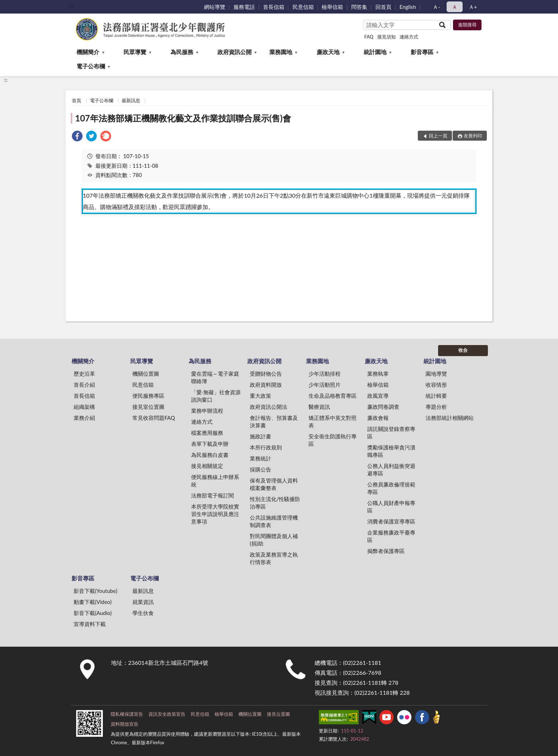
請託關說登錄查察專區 (391, 432)
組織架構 (84, 407)
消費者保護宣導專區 (391, 521)
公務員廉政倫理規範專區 (391, 488)
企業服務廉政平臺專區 (391, 536)
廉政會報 (378, 418)
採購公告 (260, 469)
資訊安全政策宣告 (167, 714)
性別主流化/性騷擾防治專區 (275, 503)
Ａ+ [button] (473, 7)
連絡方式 (409, 37)
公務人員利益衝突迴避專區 (391, 470)
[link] (77, 137)
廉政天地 (328, 52)
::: (71, 5)
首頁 (77, 100)
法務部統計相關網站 (450, 418)
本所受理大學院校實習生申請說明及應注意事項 (215, 514)
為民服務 (182, 52)
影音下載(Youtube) (96, 591)
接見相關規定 (207, 466)
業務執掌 (378, 374)
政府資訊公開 (235, 52)
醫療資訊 (319, 407)
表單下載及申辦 (210, 444)
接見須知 (386, 37)
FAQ (369, 37)
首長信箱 (274, 7)
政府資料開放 (266, 385)
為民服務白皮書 (210, 455)
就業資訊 (143, 602)
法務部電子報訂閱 (212, 495)
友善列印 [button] (473, 136)
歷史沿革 (84, 374)
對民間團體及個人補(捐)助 (274, 540)
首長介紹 (84, 385)
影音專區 (422, 52)
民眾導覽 (135, 52)
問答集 (359, 7)
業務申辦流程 (207, 411)
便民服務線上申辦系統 (215, 481)
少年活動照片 (325, 385)
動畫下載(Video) (93, 602)
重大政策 (260, 396)
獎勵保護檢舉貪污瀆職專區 (391, 451)
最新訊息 (131, 100)
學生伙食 (143, 613)
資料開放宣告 (125, 724)
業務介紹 (84, 418)
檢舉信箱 (332, 7)
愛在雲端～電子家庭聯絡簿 (215, 377)
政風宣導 (378, 396)
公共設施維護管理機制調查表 (274, 521)
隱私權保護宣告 (127, 714)
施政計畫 (260, 436)
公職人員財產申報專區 (391, 507)
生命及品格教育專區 (333, 396)
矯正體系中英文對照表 (333, 421)
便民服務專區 (148, 396)
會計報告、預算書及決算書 (274, 421)
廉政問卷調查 (383, 407)
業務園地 (281, 52)
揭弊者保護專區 (386, 551)
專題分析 (436, 407)
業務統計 (260, 458)
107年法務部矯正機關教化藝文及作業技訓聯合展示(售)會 (183, 118)
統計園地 (375, 52)
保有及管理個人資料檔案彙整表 (274, 484)
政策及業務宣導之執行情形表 (274, 558)
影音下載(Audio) (93, 613)
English (408, 7)
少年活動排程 (325, 374)
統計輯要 (436, 396)
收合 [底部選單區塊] (463, 350)
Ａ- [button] (436, 7)
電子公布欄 (91, 66)
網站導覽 (215, 7)
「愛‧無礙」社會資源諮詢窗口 (216, 396)
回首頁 (383, 7)
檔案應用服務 (207, 433)
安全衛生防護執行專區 (333, 440)
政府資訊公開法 (269, 407)
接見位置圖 (278, 714)
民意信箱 (303, 7)
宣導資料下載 (90, 624)
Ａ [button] (455, 7)
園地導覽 (436, 374)
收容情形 (436, 385)
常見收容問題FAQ (154, 418)
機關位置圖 (146, 374)
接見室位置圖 (148, 407)
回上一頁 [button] (438, 136)
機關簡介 (88, 52)
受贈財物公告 (266, 374)
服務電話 (244, 7)
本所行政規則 (266, 447)
